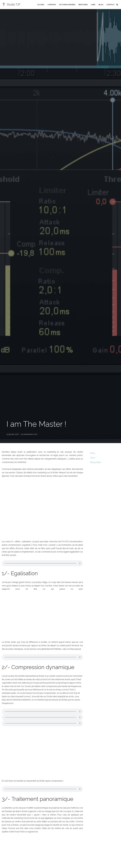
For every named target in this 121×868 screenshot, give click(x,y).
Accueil (41, 5)
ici (70, 459)
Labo (93, 5)
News (93, 453)
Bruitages (83, 5)
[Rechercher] (117, 5)
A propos (52, 5)
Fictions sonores (67, 5)
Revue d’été (95, 462)
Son (36, 434)
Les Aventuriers (27, 434)
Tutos (93, 458)
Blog (101, 5)
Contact (111, 5)
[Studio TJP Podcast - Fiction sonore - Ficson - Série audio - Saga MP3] (11, 5)
